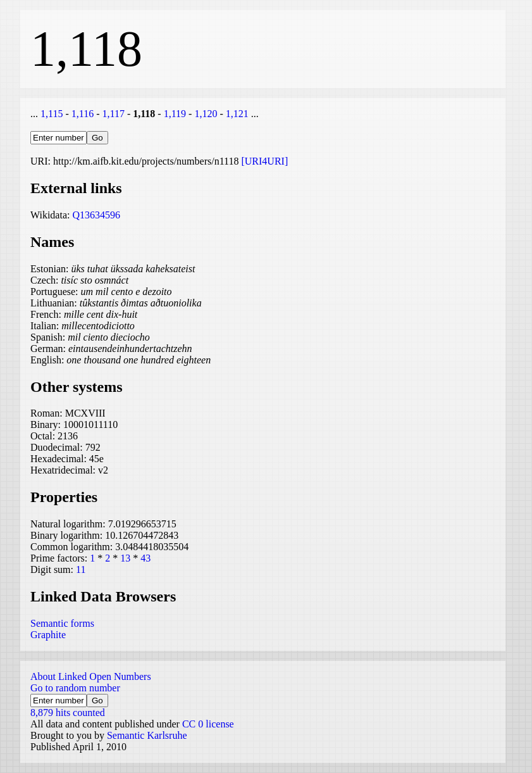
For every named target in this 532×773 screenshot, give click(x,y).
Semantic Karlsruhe (147, 735)
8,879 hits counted (68, 713)
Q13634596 (96, 215)
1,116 (83, 114)
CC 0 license (208, 724)
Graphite (48, 635)
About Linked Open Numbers (91, 676)
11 (81, 569)
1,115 (52, 114)
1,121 (237, 114)
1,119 (175, 114)
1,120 (206, 114)
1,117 (113, 114)
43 (145, 558)
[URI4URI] (264, 161)
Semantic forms (62, 623)
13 (125, 558)
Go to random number (75, 688)
